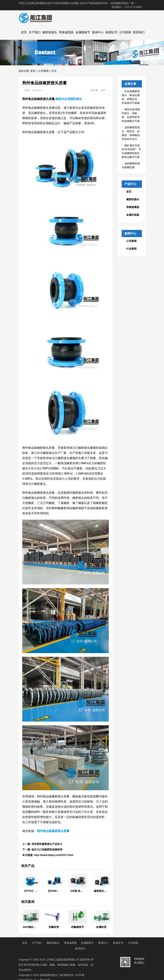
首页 (24, 32)
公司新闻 (125, 32)
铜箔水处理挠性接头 (69, 99)
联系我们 (139, 32)
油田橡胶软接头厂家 (51, 975)
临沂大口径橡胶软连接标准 (47, 849)
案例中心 (98, 32)
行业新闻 (131, 249)
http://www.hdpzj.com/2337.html (54, 855)
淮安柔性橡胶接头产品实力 (47, 844)
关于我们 (35, 32)
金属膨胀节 (83, 32)
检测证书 (112, 32)
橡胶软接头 (50, 32)
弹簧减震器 (66, 32)
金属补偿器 (133, 215)
